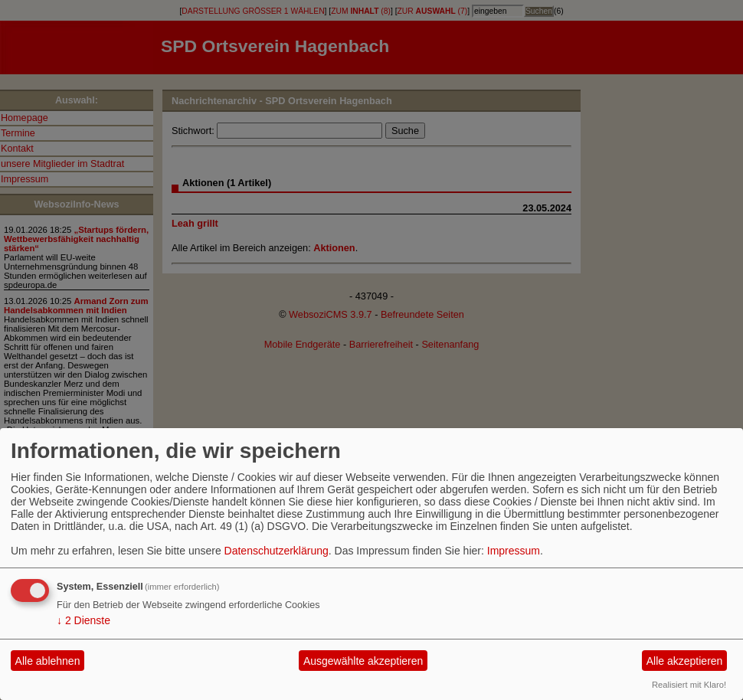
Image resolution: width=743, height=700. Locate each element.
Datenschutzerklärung (277, 551)
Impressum (514, 551)
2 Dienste (83, 620)
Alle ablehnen (48, 661)
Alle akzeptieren (685, 661)
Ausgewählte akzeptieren (363, 661)
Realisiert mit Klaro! (689, 685)
